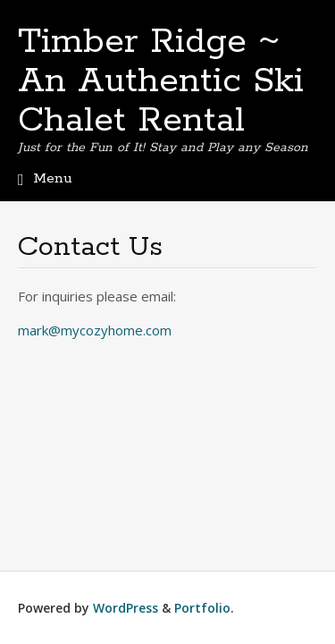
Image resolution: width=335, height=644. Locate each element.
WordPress (126, 608)
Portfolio (202, 608)
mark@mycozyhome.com (95, 330)
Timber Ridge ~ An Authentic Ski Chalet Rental (161, 81)
